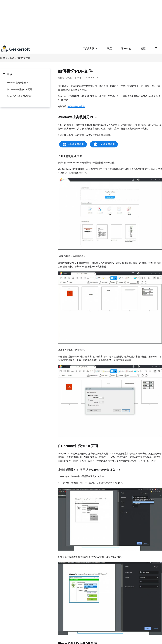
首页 (5, 58)
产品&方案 (90, 49)
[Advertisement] (81, 22)
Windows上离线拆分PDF (19, 83)
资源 (143, 49)
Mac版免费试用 (107, 144)
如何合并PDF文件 (76, 106)
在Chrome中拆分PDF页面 (19, 89)
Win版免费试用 (76, 144)
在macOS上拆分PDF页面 (19, 96)
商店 (109, 49)
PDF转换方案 (23, 58)
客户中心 (126, 49)
